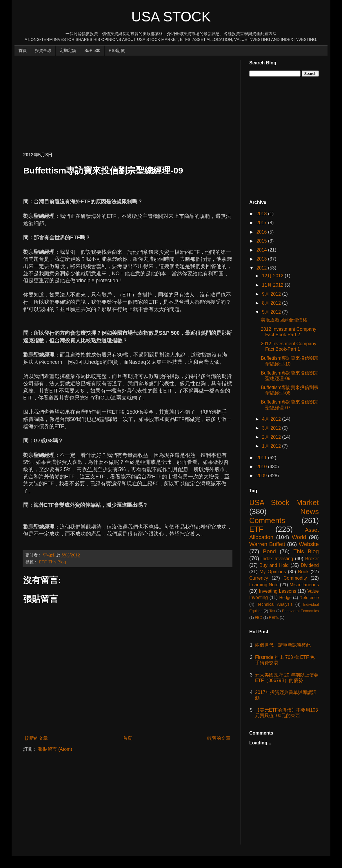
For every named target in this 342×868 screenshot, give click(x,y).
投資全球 (43, 50)
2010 (262, 467)
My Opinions (273, 572)
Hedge (285, 598)
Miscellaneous (304, 585)
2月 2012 (272, 437)
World (299, 537)
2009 (262, 476)
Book (303, 572)
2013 (262, 259)
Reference (309, 598)
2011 (262, 458)
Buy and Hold (274, 565)
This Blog (57, 562)
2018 (262, 214)
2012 (262, 268)
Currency (259, 578)
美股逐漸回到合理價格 (284, 320)
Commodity (295, 578)
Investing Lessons (278, 591)
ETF (43, 562)
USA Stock (171, 17)
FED (259, 617)
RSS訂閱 (117, 50)
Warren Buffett (267, 544)
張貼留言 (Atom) (55, 749)
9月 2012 (272, 294)
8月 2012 (272, 303)
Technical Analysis (275, 604)
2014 (262, 250)
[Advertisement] (91, 101)
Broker (312, 559)
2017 (262, 223)
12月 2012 (273, 276)
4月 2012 (272, 419)
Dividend (310, 565)
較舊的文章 (219, 738)
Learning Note (264, 585)
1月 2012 (272, 446)
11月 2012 (273, 285)
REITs (274, 617)
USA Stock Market (284, 502)
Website (309, 544)
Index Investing (277, 559)
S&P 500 (92, 50)
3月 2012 (272, 428)
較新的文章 (36, 738)
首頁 (23, 50)
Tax (272, 611)
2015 (262, 241)
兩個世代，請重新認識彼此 (283, 645)
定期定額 (68, 50)
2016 (262, 232)
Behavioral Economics (300, 611)
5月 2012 (272, 312)
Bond (269, 551)
